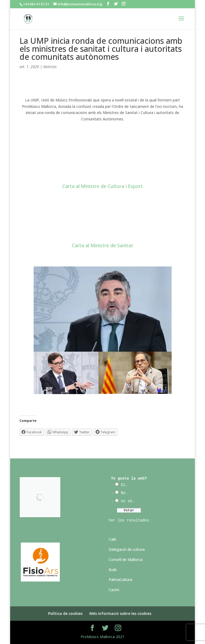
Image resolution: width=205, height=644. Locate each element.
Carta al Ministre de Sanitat (102, 245)
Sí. (124, 485)
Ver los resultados (129, 520)
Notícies (50, 67)
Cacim (114, 590)
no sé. (128, 501)
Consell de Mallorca (126, 559)
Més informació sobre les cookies (120, 613)
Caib (112, 539)
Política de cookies (65, 613)
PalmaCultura (120, 580)
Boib (113, 570)
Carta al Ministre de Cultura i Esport (102, 186)
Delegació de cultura (127, 549)
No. (124, 493)
